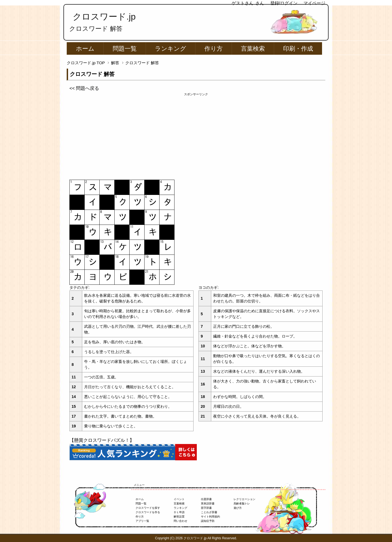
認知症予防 (208, 521)
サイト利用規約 (210, 517)
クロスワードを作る (148, 512)
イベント (179, 499)
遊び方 (238, 508)
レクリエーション (244, 499)
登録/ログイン (284, 3)
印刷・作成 (298, 49)
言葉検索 (253, 49)
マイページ (314, 3)
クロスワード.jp (104, 17)
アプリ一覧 (142, 521)
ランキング (171, 49)
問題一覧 (125, 49)
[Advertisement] (196, 135)
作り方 (214, 49)
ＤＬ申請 (179, 512)
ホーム (85, 49)
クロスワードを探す (148, 508)
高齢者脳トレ (242, 503)
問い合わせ (180, 521)
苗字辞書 (206, 508)
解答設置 (179, 517)
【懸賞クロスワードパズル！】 (102, 440)
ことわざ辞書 (209, 512)
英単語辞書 (208, 503)
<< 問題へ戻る (84, 88)
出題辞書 (206, 499)
